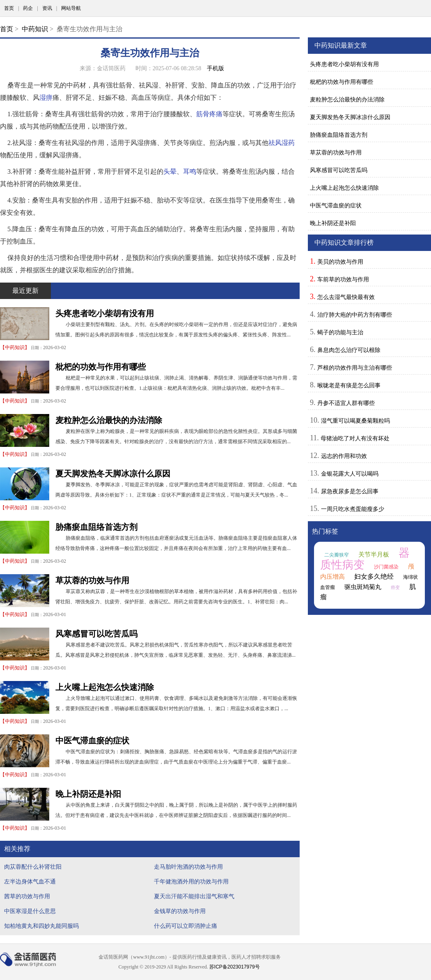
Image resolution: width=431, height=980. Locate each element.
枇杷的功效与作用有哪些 (101, 367)
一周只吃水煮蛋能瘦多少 (353, 509)
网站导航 (71, 8)
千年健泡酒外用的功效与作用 (191, 881)
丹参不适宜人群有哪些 (346, 403)
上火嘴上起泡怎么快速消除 (105, 687)
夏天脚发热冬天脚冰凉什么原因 (113, 474)
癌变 (395, 587)
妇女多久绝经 (374, 576)
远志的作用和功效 (344, 456)
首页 (9, 8)
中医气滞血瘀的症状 (92, 741)
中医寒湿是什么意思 (30, 911)
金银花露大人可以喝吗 (350, 474)
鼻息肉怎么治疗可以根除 (349, 350)
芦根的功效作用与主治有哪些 (355, 368)
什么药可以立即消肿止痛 (186, 926)
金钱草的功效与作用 (180, 911)
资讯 (47, 8)
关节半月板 (374, 554)
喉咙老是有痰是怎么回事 (349, 385)
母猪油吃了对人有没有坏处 (355, 438)
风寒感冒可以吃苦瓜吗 (96, 634)
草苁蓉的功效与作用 (92, 580)
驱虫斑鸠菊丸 (363, 587)
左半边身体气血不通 (30, 881)
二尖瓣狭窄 (337, 555)
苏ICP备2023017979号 (235, 967)
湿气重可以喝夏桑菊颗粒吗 (355, 421)
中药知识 (35, 29)
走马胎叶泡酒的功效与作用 (188, 867)
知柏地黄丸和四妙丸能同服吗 (41, 926)
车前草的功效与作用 (343, 279)
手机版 (215, 68)
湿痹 (46, 98)
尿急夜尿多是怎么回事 (350, 491)
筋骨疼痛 (209, 114)
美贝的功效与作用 (340, 262)
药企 (28, 8)
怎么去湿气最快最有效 (346, 297)
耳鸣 (190, 171)
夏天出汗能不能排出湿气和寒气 (194, 896)
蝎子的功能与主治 (340, 332)
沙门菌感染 (386, 567)
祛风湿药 (282, 143)
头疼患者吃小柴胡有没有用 (105, 313)
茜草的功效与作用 (27, 896)
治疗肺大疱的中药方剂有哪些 (355, 315)
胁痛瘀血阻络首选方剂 (96, 527)
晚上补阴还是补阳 (88, 794)
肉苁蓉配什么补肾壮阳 (33, 867)
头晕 (170, 171)
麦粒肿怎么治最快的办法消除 (109, 420)
